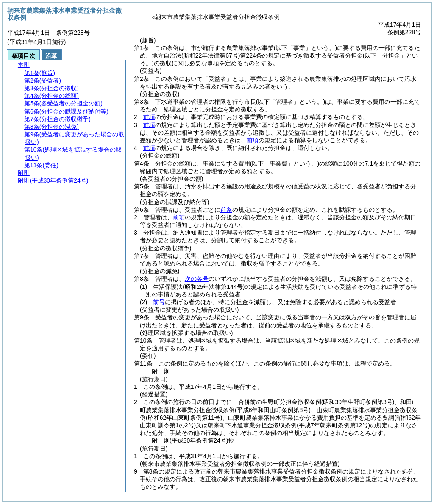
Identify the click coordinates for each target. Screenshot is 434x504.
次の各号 (197, 279)
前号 (159, 302)
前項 (149, 117)
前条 (226, 210)
